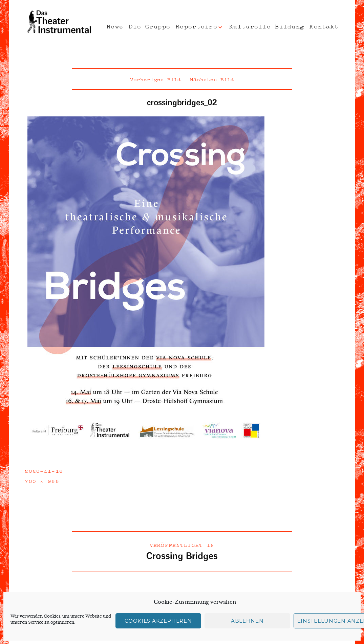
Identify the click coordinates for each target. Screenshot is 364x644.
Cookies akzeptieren (158, 621)
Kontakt (324, 26)
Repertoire (197, 26)
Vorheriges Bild (155, 79)
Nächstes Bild (212, 79)
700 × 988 (42, 481)
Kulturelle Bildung (267, 26)
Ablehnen (247, 621)
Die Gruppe (149, 26)
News (115, 26)
